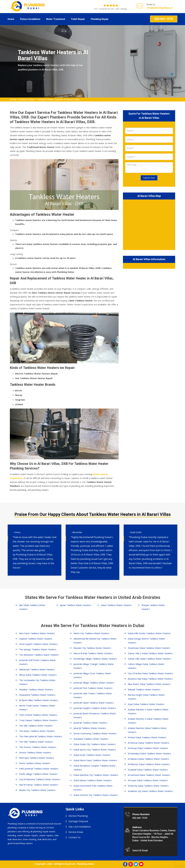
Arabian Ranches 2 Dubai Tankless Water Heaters (148, 721)
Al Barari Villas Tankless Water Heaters (39, 700)
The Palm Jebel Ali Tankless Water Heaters (41, 736)
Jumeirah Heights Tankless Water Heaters (95, 708)
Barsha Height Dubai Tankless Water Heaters (146, 697)
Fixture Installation (30, 19)
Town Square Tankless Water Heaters (38, 720)
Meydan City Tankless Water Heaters (92, 648)
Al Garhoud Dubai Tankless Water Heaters (149, 775)
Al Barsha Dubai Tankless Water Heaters (148, 786)
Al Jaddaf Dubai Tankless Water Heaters (148, 770)
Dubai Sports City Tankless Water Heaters (95, 750)
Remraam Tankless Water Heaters (37, 758)
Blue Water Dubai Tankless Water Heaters (149, 684)
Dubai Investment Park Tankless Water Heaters (93, 788)
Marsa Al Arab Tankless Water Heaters (93, 653)
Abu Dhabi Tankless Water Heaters (32, 607)
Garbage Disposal (78, 821)
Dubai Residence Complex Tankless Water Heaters (95, 768)
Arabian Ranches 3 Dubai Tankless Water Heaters (148, 711)
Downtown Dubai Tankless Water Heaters (149, 648)
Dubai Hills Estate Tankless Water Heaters (149, 633)
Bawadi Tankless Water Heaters (144, 689)
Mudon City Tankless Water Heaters (37, 790)
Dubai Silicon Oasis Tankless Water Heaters (95, 760)
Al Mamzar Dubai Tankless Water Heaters (149, 764)
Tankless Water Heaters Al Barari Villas (58, 99)
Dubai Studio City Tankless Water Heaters (95, 744)
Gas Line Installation (80, 827)
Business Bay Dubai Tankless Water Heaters (150, 679)
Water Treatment (56, 19)
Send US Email (140, 851)
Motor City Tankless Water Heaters (91, 633)
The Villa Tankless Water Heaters (36, 726)
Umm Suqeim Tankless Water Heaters (38, 644)
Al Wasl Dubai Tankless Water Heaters (147, 737)
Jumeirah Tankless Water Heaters (90, 723)
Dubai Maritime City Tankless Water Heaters (96, 775)
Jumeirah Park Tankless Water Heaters (93, 688)
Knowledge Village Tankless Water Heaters (95, 659)
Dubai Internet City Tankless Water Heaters (96, 795)
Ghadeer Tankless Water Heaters (36, 689)
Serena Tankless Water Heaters (35, 752)
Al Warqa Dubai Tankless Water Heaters (148, 748)
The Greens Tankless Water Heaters (38, 747)
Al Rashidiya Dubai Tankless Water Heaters (149, 753)
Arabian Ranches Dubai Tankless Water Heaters (147, 730)
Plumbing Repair (100, 19)
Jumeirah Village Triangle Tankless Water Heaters (94, 666)
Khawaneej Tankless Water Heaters (37, 695)
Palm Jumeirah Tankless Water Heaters (39, 769)
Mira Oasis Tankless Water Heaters (37, 633)
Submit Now (149, 178)
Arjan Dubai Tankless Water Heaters (146, 704)
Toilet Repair (78, 19)
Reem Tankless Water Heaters (35, 763)
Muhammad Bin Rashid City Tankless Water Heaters (95, 641)
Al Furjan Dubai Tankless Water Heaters (148, 780)
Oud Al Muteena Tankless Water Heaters (40, 779)
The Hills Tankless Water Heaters (36, 742)
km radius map (149, 224)
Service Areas (76, 832)
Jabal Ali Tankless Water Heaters (90, 728)
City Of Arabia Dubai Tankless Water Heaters (150, 673)
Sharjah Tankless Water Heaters (153, 607)
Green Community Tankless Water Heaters (95, 733)
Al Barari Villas (27, 99)
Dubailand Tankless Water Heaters (91, 739)
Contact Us (75, 837)
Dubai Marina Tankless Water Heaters (93, 780)
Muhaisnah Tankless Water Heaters (37, 669)
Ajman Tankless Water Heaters (76, 605)
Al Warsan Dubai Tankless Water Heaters (149, 743)
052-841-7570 (164, 19)
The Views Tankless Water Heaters (37, 731)
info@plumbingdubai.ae (159, 8)
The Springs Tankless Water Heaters (38, 649)
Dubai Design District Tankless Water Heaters (147, 641)
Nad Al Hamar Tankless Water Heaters (39, 785)
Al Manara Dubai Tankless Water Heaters (148, 759)
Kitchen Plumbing (78, 816)
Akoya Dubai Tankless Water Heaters (38, 675)
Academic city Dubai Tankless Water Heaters (150, 791)
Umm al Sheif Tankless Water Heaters (38, 715)
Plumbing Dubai (86, 864)
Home (11, 19)
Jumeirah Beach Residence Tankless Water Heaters (95, 715)
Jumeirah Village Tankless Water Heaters (94, 683)
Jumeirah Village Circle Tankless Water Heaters (92, 675)
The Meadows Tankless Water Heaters (39, 655)
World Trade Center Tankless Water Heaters (37, 708)
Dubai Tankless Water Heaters (116, 605)
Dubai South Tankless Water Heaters (92, 755)
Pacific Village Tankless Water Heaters (38, 774)
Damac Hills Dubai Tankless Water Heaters (149, 659)
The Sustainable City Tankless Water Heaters (37, 682)
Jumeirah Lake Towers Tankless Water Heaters (93, 695)
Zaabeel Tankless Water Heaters (36, 639)
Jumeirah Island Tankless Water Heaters (94, 703)
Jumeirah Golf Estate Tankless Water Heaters (37, 662)
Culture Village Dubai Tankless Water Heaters (146, 666)
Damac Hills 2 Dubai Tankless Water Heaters (150, 653)
